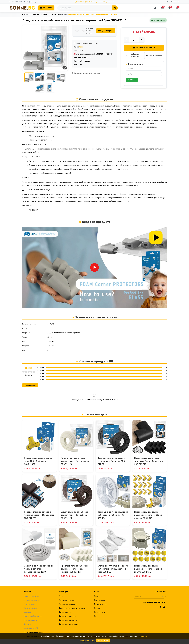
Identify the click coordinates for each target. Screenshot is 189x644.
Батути (61, 596)
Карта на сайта (99, 612)
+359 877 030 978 (16, 2)
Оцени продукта (106, 31)
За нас (96, 596)
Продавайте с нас (101, 604)
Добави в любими (154, 55)
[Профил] (155, 8)
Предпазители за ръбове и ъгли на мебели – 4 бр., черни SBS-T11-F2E (149, 461)
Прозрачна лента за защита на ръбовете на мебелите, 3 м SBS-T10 (113, 515)
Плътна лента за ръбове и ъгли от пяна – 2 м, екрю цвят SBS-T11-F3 (75, 461)
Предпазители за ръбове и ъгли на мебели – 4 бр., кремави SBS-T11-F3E (74, 569)
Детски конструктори (67, 616)
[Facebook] (161, 607)
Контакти (97, 608)
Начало (25, 14)
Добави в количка (144, 48)
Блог (95, 616)
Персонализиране (87, 640)
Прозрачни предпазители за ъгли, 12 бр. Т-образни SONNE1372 (38, 461)
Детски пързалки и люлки (69, 624)
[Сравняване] (162, 8)
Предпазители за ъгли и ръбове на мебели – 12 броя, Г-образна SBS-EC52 (150, 515)
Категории (46, 8)
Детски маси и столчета (68, 620)
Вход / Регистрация (173, 2)
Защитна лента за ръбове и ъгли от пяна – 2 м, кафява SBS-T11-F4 (75, 515)
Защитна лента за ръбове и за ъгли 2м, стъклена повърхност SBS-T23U (39, 569)
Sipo (81, 47)
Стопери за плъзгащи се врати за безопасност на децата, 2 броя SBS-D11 (113, 569)
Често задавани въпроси (33, 632)
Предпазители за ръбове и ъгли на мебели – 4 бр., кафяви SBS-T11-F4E (39, 515)
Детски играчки (65, 612)
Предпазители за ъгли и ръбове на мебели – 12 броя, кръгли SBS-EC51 (148, 569)
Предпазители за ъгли (58, 14)
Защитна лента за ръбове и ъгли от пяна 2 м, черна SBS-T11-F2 (111, 461)
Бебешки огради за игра (68, 600)
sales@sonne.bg (30, 2)
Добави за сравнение (132, 55)
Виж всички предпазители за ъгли (86, 73)
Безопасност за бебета (39, 14)
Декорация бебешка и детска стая (72, 608)
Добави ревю (30, 385)
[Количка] (177, 8)
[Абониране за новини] (162, 597)
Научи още (143, 636)
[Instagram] (164, 607)
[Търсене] (115, 8)
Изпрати (132, 80)
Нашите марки (99, 600)
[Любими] (170, 8)
